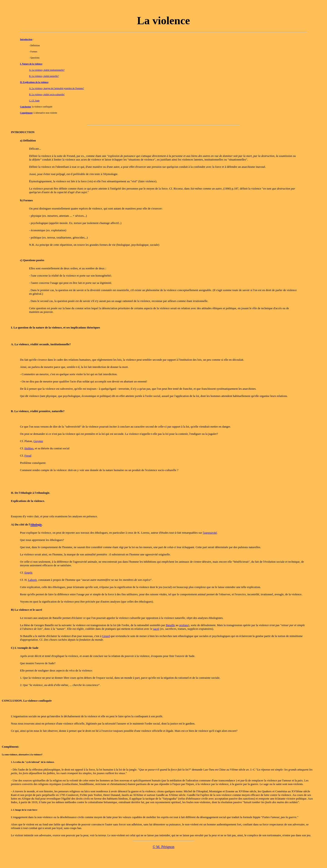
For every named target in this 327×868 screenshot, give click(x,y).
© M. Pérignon (163, 847)
